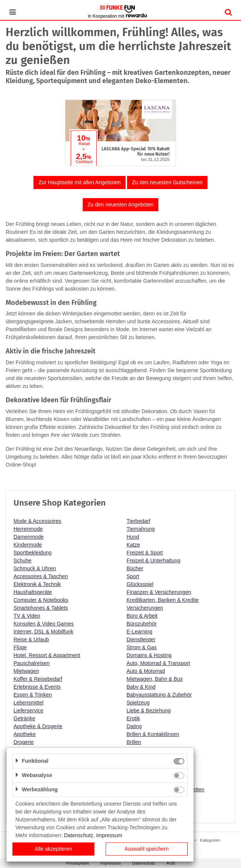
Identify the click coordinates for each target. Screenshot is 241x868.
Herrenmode (28, 529)
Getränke (24, 718)
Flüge (20, 647)
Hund (133, 537)
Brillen (134, 742)
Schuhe (22, 560)
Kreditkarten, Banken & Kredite (163, 600)
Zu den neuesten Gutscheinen (167, 182)
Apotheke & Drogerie (38, 726)
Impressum (109, 835)
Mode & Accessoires (37, 521)
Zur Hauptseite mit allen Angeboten (80, 182)
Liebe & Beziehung (149, 710)
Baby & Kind (141, 687)
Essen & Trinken (33, 695)
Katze (133, 545)
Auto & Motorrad (146, 671)
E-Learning (140, 632)
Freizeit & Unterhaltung (154, 560)
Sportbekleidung (33, 553)
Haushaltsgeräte (33, 592)
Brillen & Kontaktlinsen (153, 734)
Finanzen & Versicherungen (159, 592)
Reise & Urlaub (31, 639)
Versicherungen (145, 608)
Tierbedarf (139, 521)
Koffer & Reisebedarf (38, 679)
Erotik (133, 718)
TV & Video (27, 616)
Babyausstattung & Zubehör (159, 695)
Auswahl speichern (147, 849)
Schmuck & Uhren (35, 568)
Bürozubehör (142, 624)
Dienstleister (141, 639)
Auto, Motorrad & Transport (158, 663)
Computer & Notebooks (41, 600)
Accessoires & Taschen (41, 576)
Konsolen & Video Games (44, 624)
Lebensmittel (28, 703)
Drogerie (24, 742)
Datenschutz (79, 835)
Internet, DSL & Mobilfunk (43, 632)
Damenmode (29, 537)
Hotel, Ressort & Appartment (47, 655)
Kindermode (28, 545)
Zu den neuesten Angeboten (121, 205)
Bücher (135, 568)
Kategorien (210, 840)
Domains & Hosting (149, 655)
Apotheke (25, 734)
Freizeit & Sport (145, 553)
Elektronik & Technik (37, 584)
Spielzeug (138, 703)
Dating (134, 726)
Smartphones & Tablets (41, 608)
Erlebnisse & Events (37, 687)
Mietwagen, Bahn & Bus (155, 679)
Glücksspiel (140, 584)
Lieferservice (28, 710)
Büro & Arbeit (142, 616)
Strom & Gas (142, 647)
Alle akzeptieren (53, 849)
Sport (133, 576)
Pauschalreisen (32, 663)
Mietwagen (26, 671)
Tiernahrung (141, 529)
